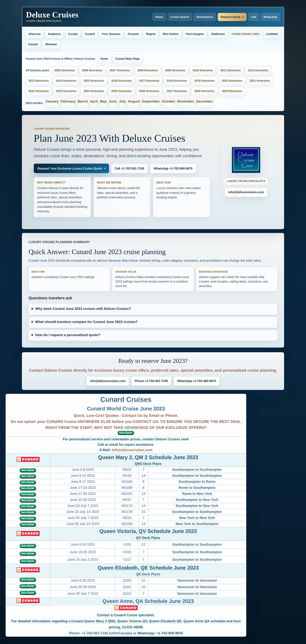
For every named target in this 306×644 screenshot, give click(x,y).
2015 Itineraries (94, 81)
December (204, 102)
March (83, 102)
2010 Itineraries (203, 70)
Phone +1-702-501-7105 (151, 381)
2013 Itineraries (39, 81)
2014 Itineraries (66, 81)
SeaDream (218, 34)
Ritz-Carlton (171, 34)
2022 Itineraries (39, 91)
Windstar (51, 44)
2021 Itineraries (260, 81)
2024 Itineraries (94, 91)
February (68, 102)
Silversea (34, 34)
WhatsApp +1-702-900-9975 (173, 168)
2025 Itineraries (122, 91)
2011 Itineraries (230, 70)
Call (254, 17)
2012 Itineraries (258, 70)
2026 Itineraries (149, 91)
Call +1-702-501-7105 (129, 168)
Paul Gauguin (195, 34)
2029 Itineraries (232, 91)
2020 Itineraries (232, 81)
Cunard (90, 34)
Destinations (205, 17)
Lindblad (272, 34)
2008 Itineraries (148, 70)
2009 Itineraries (175, 70)
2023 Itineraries (66, 91)
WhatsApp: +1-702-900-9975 (160, 633)
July (122, 102)
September (151, 102)
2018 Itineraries (177, 81)
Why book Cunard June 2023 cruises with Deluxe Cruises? (83, 309)
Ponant (33, 44)
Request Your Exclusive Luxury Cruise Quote (70, 168)
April (94, 102)
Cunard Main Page (128, 59)
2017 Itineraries (149, 81)
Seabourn (54, 34)
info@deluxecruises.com (246, 192)
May (103, 102)
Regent (151, 34)
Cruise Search (180, 17)
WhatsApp (270, 17)
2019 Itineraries (204, 81)
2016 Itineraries (122, 81)
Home (159, 17)
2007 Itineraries (120, 70)
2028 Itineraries (204, 91)
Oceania (133, 34)
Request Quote (230, 17)
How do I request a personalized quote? (68, 335)
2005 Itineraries (65, 70)
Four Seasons (111, 34)
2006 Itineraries (92, 70)
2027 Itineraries (177, 91)
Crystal (73, 34)
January (52, 102)
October (168, 102)
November (186, 102)
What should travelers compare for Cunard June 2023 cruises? (86, 322)
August (134, 102)
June (113, 102)
